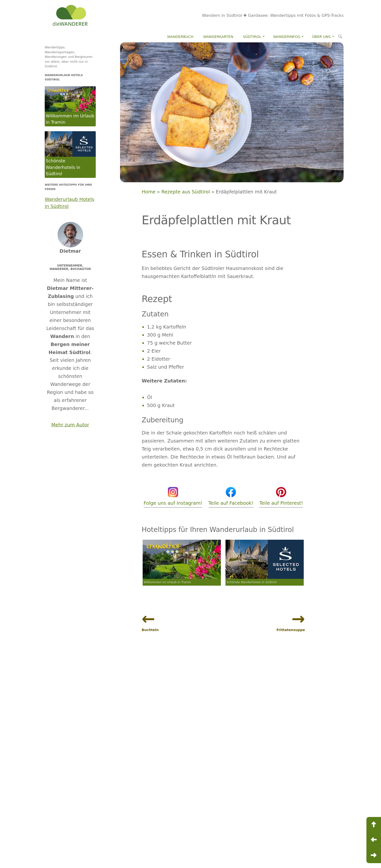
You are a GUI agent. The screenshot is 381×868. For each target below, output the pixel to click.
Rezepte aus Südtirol (186, 192)
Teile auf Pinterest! (281, 496)
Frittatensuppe (291, 630)
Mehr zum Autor (70, 425)
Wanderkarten (218, 37)
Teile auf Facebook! (231, 496)
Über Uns (321, 37)
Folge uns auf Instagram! (173, 496)
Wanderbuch (180, 37)
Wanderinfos (287, 37)
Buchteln (150, 630)
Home (149, 192)
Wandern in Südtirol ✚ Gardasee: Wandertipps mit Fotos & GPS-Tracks (273, 15)
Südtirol (252, 37)
